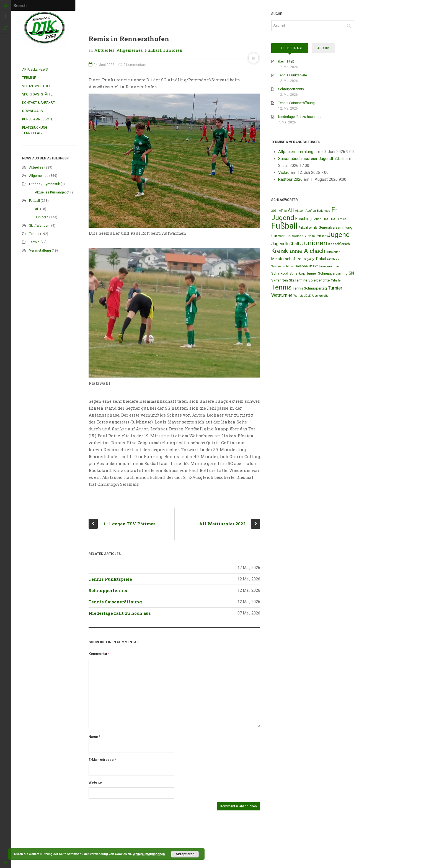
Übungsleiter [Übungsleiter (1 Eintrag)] (321, 296)
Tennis (34, 234)
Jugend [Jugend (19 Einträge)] (338, 235)
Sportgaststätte (37, 94)
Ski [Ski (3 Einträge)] (351, 273)
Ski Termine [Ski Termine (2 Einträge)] (298, 280)
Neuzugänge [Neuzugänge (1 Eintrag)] (306, 259)
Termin (34, 242)
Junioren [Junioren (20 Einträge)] (314, 243)
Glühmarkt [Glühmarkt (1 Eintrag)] (278, 236)
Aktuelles (36, 167)
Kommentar (99, 654)
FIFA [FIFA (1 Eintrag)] (325, 219)
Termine (29, 78)
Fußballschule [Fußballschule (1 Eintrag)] (308, 228)
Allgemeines (39, 176)
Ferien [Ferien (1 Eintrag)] (317, 219)
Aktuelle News (35, 69)
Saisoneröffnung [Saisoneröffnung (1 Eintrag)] (330, 266)
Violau (284, 172)
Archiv (323, 48)
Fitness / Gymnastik (44, 184)
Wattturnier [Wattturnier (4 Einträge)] (282, 295)
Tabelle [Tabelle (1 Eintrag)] (336, 281)
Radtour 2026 (290, 179)
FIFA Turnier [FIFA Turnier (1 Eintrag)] (338, 219)
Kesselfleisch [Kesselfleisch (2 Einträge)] (339, 244)
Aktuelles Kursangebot (52, 192)
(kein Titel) (286, 61)
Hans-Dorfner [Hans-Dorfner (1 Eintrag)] (317, 236)
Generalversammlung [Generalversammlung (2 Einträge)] (335, 227)
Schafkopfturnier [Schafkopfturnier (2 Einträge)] (303, 273)
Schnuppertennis (108, 590)
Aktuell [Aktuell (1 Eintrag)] (300, 211)
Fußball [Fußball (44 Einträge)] (284, 226)
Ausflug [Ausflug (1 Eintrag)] (311, 211)
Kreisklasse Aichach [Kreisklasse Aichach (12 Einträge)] (298, 251)
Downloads (32, 111)
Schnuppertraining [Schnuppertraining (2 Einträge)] (333, 273)
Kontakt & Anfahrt (38, 103)
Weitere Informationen (149, 854)
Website (95, 782)
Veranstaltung (40, 250)
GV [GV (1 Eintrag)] (304, 236)
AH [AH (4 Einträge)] (291, 210)
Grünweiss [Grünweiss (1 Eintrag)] (294, 236)
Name (94, 737)
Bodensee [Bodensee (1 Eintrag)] (324, 211)
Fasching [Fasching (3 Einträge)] (303, 219)
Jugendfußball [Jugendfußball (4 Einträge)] (285, 244)
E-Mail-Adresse (102, 760)
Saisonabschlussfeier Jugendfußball (311, 159)
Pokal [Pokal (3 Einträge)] (321, 259)
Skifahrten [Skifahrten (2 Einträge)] (280, 280)
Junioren (42, 217)
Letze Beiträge (290, 48)
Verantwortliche (38, 86)
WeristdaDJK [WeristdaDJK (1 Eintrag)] (302, 296)
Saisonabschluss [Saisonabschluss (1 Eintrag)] (282, 266)
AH (37, 209)
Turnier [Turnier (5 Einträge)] (335, 288)
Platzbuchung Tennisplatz (35, 130)
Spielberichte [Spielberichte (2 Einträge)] (319, 280)
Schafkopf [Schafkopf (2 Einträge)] (280, 273)
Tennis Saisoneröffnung (115, 602)
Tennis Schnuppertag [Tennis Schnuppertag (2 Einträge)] (310, 288)
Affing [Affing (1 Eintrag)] (283, 211)
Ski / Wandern (40, 226)
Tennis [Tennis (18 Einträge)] (281, 287)
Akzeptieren (185, 854)
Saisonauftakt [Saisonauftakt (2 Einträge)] (306, 266)
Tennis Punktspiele (110, 579)
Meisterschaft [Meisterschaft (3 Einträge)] (284, 259)
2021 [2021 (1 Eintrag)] (275, 211)
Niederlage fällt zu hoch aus (120, 613)
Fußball (34, 201)
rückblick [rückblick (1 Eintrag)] (333, 259)
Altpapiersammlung (296, 152)
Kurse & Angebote (38, 119)
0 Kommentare (132, 65)
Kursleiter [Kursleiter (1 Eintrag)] (333, 252)
